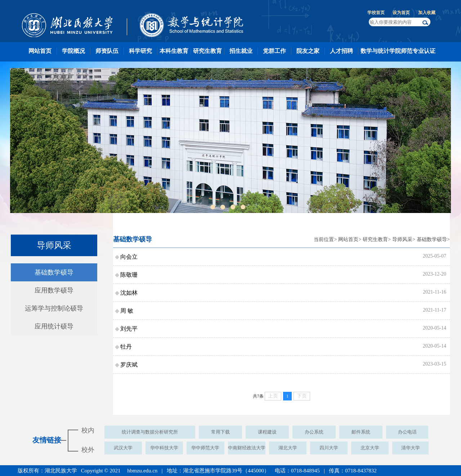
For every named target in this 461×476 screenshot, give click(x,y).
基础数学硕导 (54, 272)
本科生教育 (174, 51)
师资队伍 (107, 51)
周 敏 (127, 311)
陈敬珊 (129, 275)
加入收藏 (427, 13)
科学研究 (140, 51)
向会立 (129, 257)
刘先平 (129, 329)
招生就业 (241, 51)
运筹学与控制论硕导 (54, 308)
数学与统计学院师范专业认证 (398, 51)
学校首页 (376, 13)
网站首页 (40, 51)
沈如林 (129, 293)
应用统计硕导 (54, 326)
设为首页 (401, 13)
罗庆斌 (129, 365)
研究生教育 (207, 51)
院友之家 (308, 51)
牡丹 (126, 347)
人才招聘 (341, 51)
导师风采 (402, 239)
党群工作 (274, 51)
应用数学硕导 (54, 290)
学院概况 (73, 51)
